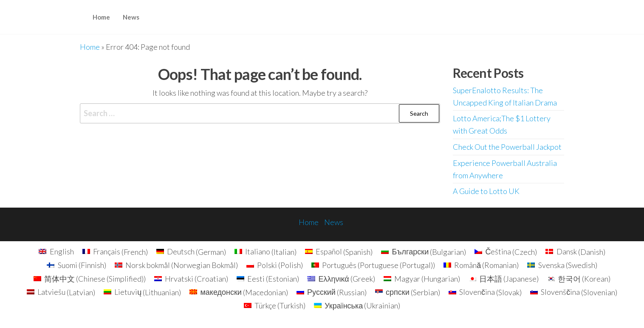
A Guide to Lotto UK (486, 191)
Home (101, 17)
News (131, 17)
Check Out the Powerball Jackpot (507, 147)
